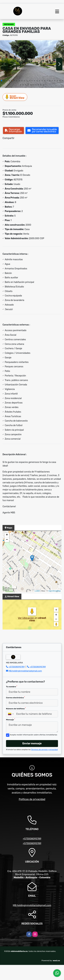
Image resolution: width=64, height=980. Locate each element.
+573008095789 (17, 667)
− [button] (7, 540)
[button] (2, 81)
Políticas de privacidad (32, 799)
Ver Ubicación (26, 618)
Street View (15, 97)
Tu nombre (12, 687)
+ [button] (7, 535)
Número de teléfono (16, 709)
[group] (32, 64)
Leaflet (37, 591)
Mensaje (10, 720)
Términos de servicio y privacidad (44, 750)
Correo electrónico (15, 698)
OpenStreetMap (54, 591)
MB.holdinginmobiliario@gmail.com (25, 671)
